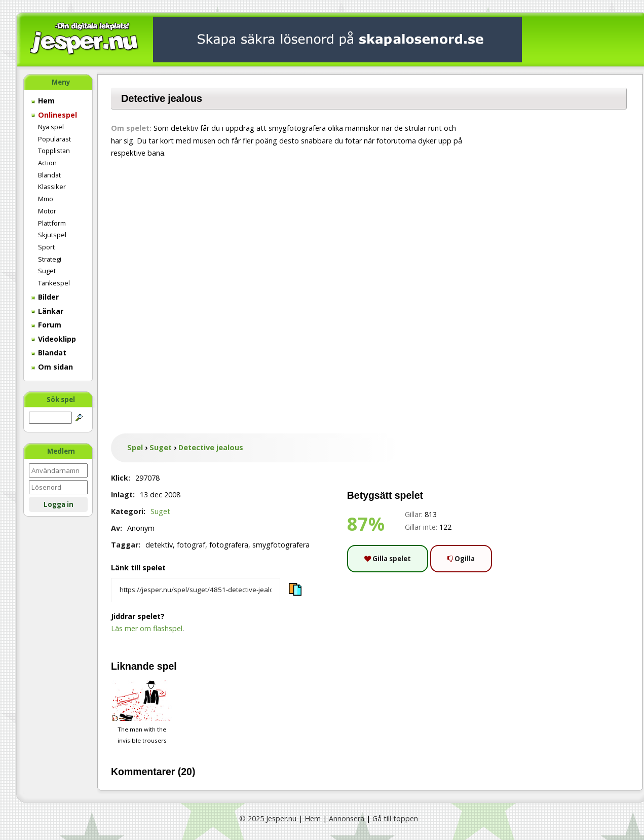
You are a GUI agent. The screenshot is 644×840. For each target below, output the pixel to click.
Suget (47, 271)
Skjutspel (52, 235)
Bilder (45, 297)
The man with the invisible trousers (142, 712)
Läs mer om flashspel (147, 628)
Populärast (54, 139)
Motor (47, 211)
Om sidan (52, 367)
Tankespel (54, 283)
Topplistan (54, 151)
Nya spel (51, 127)
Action (47, 163)
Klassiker (52, 187)
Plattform (52, 223)
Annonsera (347, 818)
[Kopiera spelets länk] (196, 590)
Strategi (50, 259)
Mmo (46, 199)
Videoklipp (54, 339)
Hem (43, 101)
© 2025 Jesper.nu (268, 818)
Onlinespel (54, 115)
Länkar (47, 311)
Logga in (59, 504)
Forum (46, 325)
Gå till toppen (395, 818)
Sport (46, 247)
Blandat (49, 175)
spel (167, 666)
